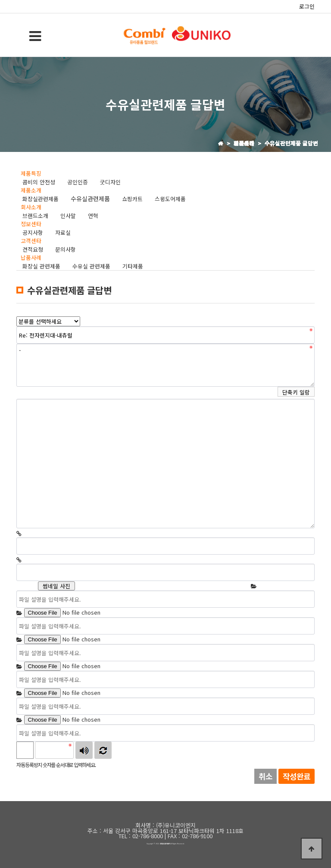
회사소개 (31, 207)
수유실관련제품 (90, 199)
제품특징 (31, 173)
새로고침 (103, 750)
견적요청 (33, 249)
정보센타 (31, 224)
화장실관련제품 (41, 199)
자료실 (63, 232)
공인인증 (78, 182)
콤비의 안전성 (39, 182)
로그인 (307, 6)
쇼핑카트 (132, 199)
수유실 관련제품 (91, 266)
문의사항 (66, 249)
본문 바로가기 (0, 0)
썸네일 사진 (56, 586)
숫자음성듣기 (84, 750)
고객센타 (31, 241)
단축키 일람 (296, 392)
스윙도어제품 (170, 199)
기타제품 (133, 266)
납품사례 (31, 257)
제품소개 (31, 190)
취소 (265, 776)
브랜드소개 (35, 216)
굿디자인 (110, 182)
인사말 (68, 216)
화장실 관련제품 (41, 266)
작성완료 (297, 776)
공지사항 (33, 232)
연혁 (93, 216)
